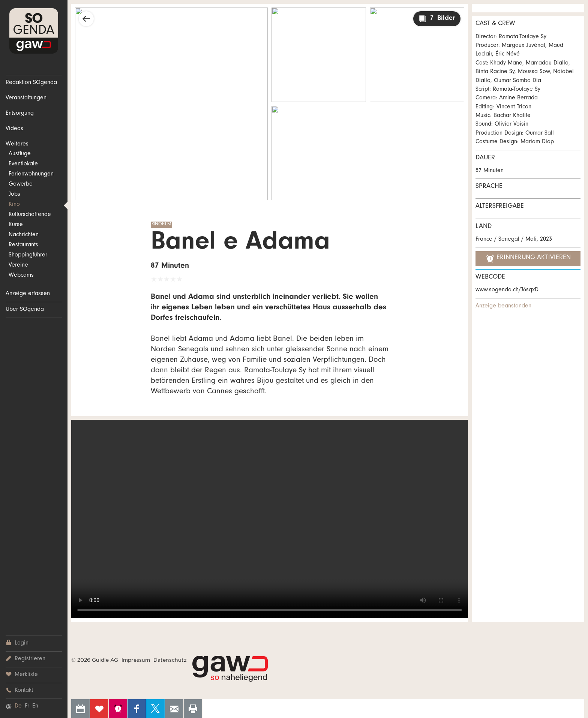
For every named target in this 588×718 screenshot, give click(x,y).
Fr (27, 706)
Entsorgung (20, 114)
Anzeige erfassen (28, 294)
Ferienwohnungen (31, 174)
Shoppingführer (28, 255)
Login (17, 643)
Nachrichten (24, 235)
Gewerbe (21, 184)
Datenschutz (170, 660)
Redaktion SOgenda (31, 83)
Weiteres (17, 144)
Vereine (18, 265)
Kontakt (19, 690)
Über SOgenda (25, 310)
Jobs (14, 195)
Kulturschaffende (30, 215)
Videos (14, 129)
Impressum (136, 660)
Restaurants (23, 245)
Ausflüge (20, 154)
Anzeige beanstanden (503, 306)
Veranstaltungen (26, 98)
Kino (14, 205)
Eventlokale (23, 164)
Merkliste (22, 675)
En (35, 706)
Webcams (21, 276)
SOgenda (34, 31)
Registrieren (25, 659)
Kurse (16, 225)
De (18, 706)
